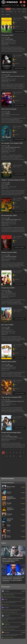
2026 (15, 252)
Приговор (5, 621)
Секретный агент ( (7, 72)
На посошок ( (5, 35)
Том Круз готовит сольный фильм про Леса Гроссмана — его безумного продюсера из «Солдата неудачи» (13, 579)
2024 (9, 112)
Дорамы (24, 9)
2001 (20, 397)
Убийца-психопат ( (7, 252)
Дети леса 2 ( (6, 325)
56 (20, 456)
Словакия (15, 437)
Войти (21, 2)
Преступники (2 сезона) (9, 109)
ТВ (15, 12)
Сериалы (19, 9)
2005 (14, 362)
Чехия (7, 437)
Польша (7, 401)
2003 (13, 288)
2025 (11, 35)
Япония (18, 147)
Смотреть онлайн (19, 31)
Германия (11, 39)
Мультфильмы (9, 12)
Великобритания (13, 401)
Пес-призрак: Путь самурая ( (10, 143)
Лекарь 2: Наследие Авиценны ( (11, 180)
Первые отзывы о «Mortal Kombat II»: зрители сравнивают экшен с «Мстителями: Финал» (13, 560)
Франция (12, 76)
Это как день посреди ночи (10, 613)
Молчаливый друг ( (7, 215)
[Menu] (24, 2)
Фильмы (13, 9)
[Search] (18, 5)
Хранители (5, 604)
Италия (7, 39)
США (15, 147)
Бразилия (7, 76)
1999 (21, 143)
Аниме (3, 12)
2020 (19, 432)
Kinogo (3, 15)
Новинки (8, 9)
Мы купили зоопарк (8, 637)
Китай (20, 219)
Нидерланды (17, 76)
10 (13, 456)
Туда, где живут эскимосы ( (10, 397)
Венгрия (12, 219)
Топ (19, 12)
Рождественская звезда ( (9, 432)
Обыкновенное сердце (8, 629)
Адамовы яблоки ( (7, 362)
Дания (7, 366)
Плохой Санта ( (6, 288)
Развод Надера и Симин (9, 596)
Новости (24, 12)
